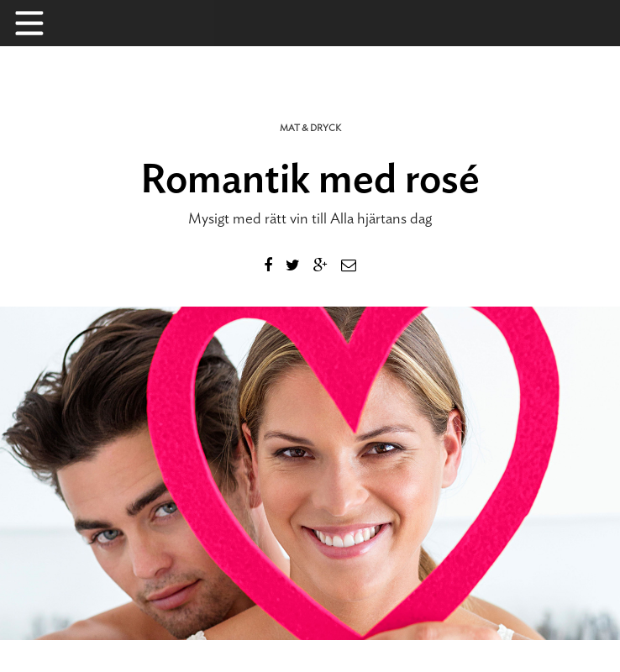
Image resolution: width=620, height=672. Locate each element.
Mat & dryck (310, 128)
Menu (38, 23)
